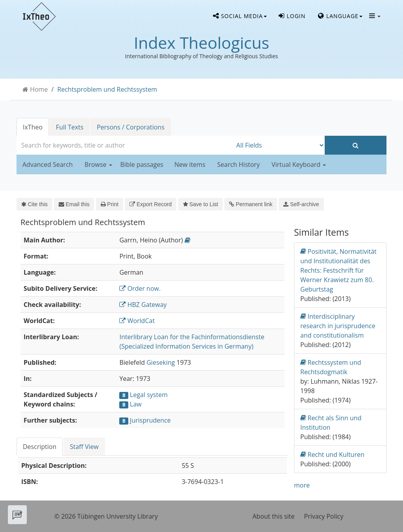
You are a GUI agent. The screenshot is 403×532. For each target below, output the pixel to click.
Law (136, 404)
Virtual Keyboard (299, 164)
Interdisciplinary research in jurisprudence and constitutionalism (338, 326)
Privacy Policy (324, 516)
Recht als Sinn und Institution (331, 422)
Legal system (149, 395)
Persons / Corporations (131, 127)
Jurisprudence (150, 420)
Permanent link (251, 204)
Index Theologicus (201, 42)
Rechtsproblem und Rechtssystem (107, 89)
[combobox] (124, 145)
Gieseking (161, 362)
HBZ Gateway (143, 305)
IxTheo (33, 127)
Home (39, 89)
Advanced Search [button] (48, 164)
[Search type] (278, 145)
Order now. (140, 288)
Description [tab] (40, 447)
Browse (98, 164)
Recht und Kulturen (332, 454)
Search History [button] (238, 164)
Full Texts (70, 127)
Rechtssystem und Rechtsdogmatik (331, 367)
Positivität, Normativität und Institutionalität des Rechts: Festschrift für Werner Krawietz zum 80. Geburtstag (338, 270)
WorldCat (137, 321)
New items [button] (190, 164)
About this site (274, 516)
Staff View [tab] (84, 447)
